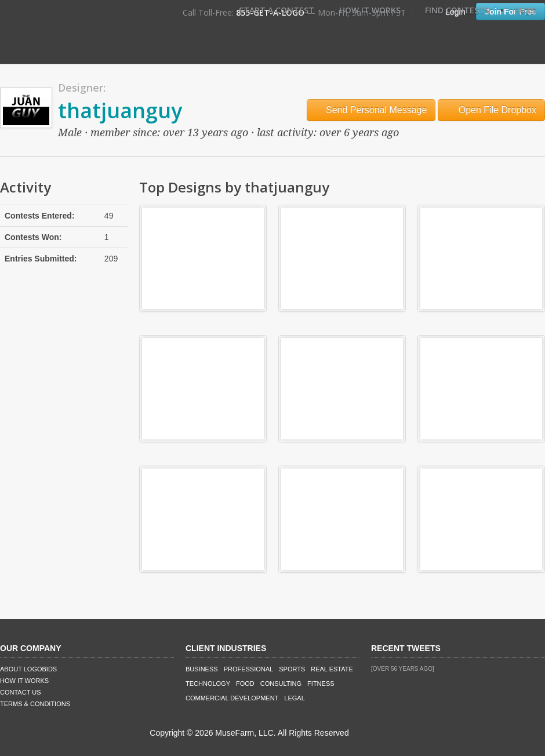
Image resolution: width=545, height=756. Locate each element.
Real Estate (332, 669)
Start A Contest (277, 10)
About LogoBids (28, 669)
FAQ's (525, 10)
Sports (292, 669)
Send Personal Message (371, 110)
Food (245, 684)
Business (202, 669)
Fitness (321, 684)
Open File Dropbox (491, 110)
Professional (249, 669)
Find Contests (457, 10)
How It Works (370, 10)
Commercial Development (232, 698)
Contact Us (21, 692)
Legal (294, 698)
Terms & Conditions (35, 704)
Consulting (281, 684)
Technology (208, 684)
